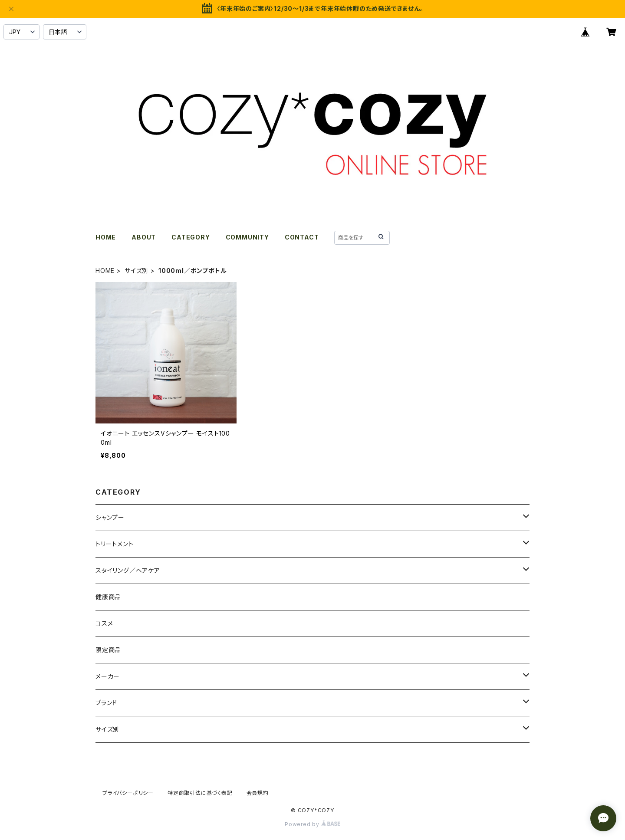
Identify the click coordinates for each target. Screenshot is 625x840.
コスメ (104, 623)
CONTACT (302, 237)
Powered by (312, 824)
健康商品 (108, 597)
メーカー (108, 676)
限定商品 (108, 650)
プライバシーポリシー (128, 793)
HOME (106, 237)
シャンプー (110, 517)
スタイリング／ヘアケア (128, 570)
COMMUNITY (247, 237)
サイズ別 (137, 271)
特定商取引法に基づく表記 (200, 793)
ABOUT (144, 237)
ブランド (106, 703)
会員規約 (258, 793)
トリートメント (115, 544)
